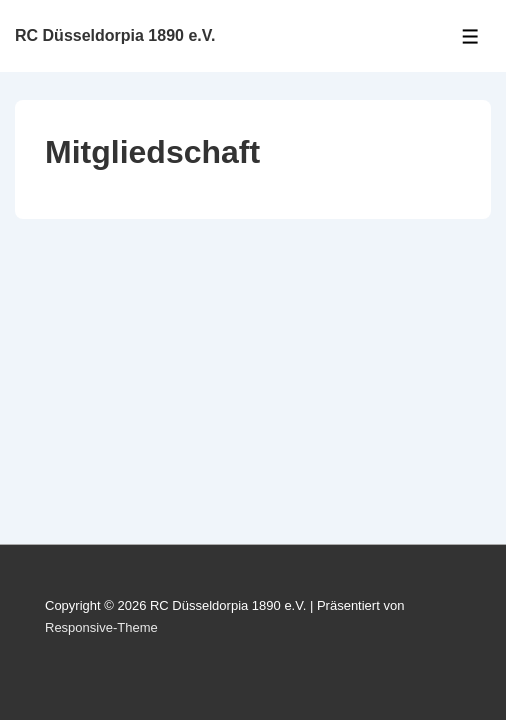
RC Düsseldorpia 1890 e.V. (115, 35)
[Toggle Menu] (470, 36)
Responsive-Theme (101, 627)
